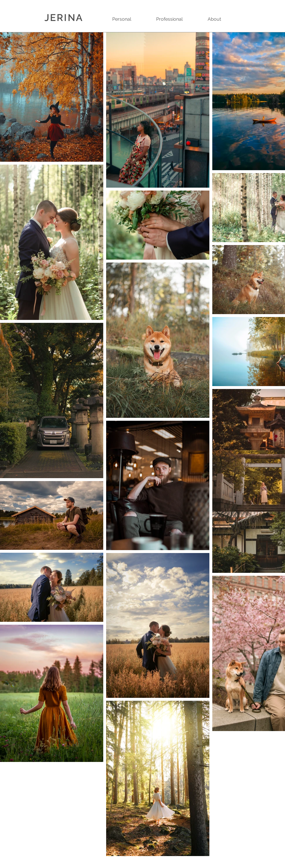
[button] (130, 19)
